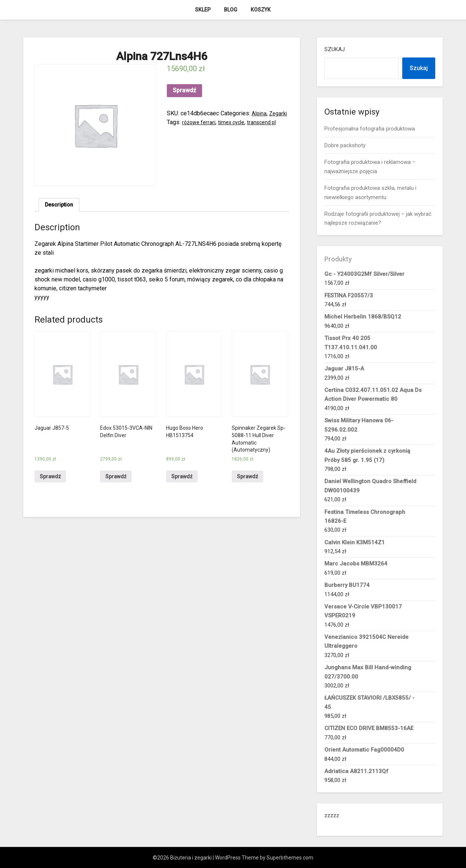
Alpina (260, 113)
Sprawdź (184, 90)
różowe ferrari (221, 122)
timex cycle (257, 122)
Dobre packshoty (345, 145)
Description (61, 206)
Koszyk (261, 10)
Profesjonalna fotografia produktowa (370, 129)
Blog (231, 10)
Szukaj (335, 49)
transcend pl (183, 131)
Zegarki (177, 122)
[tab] (61, 206)
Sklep (203, 10)
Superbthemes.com (290, 858)
